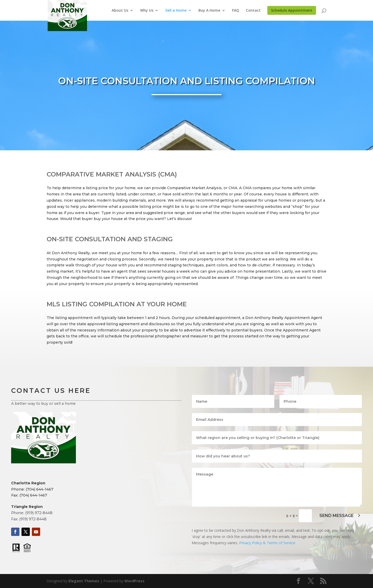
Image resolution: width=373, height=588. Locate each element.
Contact (253, 11)
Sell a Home (176, 11)
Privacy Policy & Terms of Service (267, 543)
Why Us (147, 11)
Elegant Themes (84, 581)
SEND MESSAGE (336, 516)
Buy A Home (209, 11)
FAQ (236, 11)
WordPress (134, 581)
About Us (120, 11)
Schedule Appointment (292, 10)
